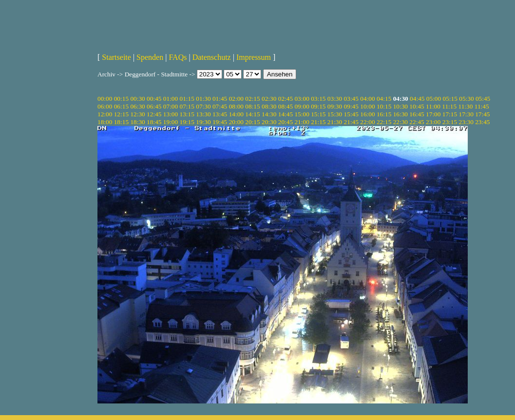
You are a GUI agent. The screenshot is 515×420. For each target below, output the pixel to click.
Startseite (116, 57)
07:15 (187, 106)
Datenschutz (212, 57)
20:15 (252, 122)
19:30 (203, 122)
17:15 (450, 114)
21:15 (318, 122)
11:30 (466, 106)
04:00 (367, 99)
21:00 (302, 122)
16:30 (401, 114)
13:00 (171, 114)
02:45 (286, 99)
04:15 (384, 99)
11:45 (482, 106)
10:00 (367, 106)
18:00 (105, 122)
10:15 (384, 106)
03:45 (351, 99)
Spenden (150, 57)
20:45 (286, 122)
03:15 (318, 99)
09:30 (335, 106)
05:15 (450, 99)
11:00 (433, 106)
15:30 (335, 114)
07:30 (203, 106)
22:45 (417, 122)
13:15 (187, 114)
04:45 (417, 99)
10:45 (417, 106)
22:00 (367, 122)
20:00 (236, 122)
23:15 (450, 122)
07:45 (220, 106)
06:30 (137, 106)
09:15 (318, 106)
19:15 (187, 122)
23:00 (433, 122)
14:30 (269, 114)
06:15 (121, 106)
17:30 (466, 114)
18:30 (137, 122)
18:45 (154, 122)
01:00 (171, 99)
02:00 (236, 99)
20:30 (269, 122)
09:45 (351, 106)
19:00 (171, 122)
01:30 (203, 99)
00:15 (121, 99)
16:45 (417, 114)
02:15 (252, 99)
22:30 (401, 122)
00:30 (137, 99)
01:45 (220, 99)
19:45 (220, 122)
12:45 (154, 114)
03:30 (335, 99)
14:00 (236, 114)
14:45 (286, 114)
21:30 (335, 122)
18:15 (121, 122)
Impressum (254, 57)
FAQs (178, 57)
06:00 (105, 106)
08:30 (269, 106)
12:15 (121, 114)
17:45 (482, 114)
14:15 (252, 114)
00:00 (105, 99)
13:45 (220, 114)
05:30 (466, 99)
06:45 (154, 106)
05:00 (434, 99)
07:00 (171, 106)
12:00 (105, 114)
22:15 (384, 122)
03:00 (302, 99)
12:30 (137, 114)
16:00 (367, 114)
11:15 (449, 106)
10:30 (401, 106)
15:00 (302, 114)
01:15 (187, 99)
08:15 (252, 106)
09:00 (302, 106)
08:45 (286, 106)
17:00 (433, 114)
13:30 (203, 114)
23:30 (466, 122)
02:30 (269, 99)
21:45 (351, 122)
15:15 (318, 114)
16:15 (384, 114)
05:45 (483, 99)
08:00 (236, 106)
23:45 (482, 122)
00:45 (154, 99)
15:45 (351, 114)
